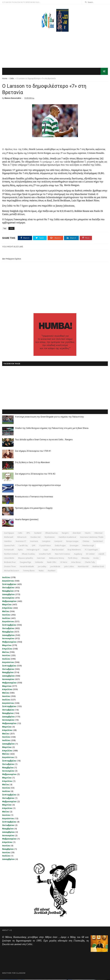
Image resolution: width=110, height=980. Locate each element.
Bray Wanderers (74, 550)
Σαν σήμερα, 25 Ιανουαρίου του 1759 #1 (33, 451)
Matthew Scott (98, 567)
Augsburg (78, 554)
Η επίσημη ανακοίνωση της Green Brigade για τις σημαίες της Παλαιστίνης (49, 417)
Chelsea (86, 542)
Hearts (88, 533)
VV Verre (64, 562)
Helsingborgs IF (33, 550)
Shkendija (85, 558)
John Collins (69, 567)
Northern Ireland (11, 554)
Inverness (34, 542)
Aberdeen (77, 533)
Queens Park (9, 546)
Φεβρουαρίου (9, 601)
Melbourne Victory (57, 558)
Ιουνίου (6, 615)
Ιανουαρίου (8, 598)
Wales (41, 571)
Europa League (72, 542)
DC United (90, 554)
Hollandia (39, 562)
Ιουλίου (6, 578)
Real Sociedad (58, 550)
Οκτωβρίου (8, 588)
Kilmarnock (22, 537)
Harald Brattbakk (27, 567)
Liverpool (58, 542)
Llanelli (101, 554)
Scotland (38, 533)
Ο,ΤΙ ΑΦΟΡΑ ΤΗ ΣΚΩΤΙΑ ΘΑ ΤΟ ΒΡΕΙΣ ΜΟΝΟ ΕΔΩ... (21, 2)
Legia (46, 550)
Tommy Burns (29, 571)
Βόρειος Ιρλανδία (26, 558)
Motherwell (9, 537)
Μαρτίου (7, 605)
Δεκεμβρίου (8, 595)
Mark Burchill (83, 567)
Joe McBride (55, 567)
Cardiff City (23, 546)
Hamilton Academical (67, 537)
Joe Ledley (42, 567)
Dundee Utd (35, 537)
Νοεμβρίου (8, 591)
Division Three (10, 567)
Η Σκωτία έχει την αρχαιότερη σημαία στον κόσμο (38, 486)
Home (5, 79)
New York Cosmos (62, 554)
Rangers (65, 533)
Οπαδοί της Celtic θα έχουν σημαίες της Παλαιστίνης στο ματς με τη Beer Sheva (52, 428)
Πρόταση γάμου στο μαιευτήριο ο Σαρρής (34, 508)
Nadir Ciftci (52, 562)
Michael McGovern (12, 571)
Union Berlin (9, 558)
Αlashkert (51, 571)
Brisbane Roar (10, 562)
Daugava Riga (25, 562)
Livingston (46, 542)
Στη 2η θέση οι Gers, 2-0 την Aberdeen (32, 463)
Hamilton (8, 542)
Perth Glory (73, 558)
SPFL (28, 533)
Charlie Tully (90, 562)
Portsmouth (9, 550)
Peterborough (88, 546)
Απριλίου (7, 608)
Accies (96, 558)
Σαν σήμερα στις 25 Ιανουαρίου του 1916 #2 (35, 474)
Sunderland (98, 542)
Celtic (12, 79)
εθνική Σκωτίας (52, 533)
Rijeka (20, 550)
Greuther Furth (45, 554)
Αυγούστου (8, 581)
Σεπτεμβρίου (9, 584)
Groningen (74, 546)
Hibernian (99, 533)
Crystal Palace (45, 546)
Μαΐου (6, 612)
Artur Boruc (76, 562)
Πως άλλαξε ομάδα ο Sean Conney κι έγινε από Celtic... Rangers (44, 440)
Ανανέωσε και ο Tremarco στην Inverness (34, 497)
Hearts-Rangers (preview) (27, 520)
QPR (34, 546)
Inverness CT (21, 542)
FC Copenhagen (91, 550)
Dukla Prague (60, 546)
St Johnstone (50, 537)
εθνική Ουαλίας (28, 554)
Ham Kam (41, 558)
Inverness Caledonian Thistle (92, 537)
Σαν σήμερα (9, 533)
